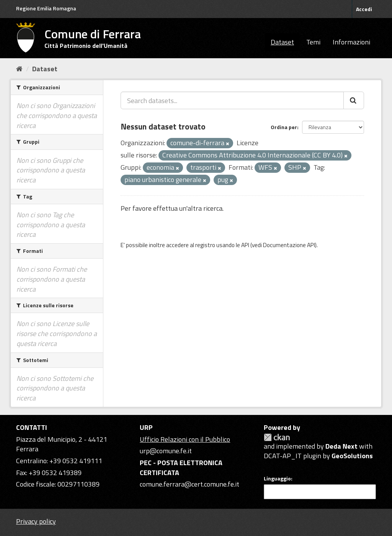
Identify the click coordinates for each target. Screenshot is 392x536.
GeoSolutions (352, 456)
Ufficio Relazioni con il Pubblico (185, 439)
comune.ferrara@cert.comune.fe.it (189, 484)
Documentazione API (289, 245)
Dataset (282, 42)
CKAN (277, 437)
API (245, 245)
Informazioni (351, 42)
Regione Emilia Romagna (46, 8)
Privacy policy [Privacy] (36, 521)
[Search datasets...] (232, 100)
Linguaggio (277, 479)
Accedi (364, 9)
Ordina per (284, 127)
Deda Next (341, 446)
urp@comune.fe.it (166, 451)
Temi (313, 42)
